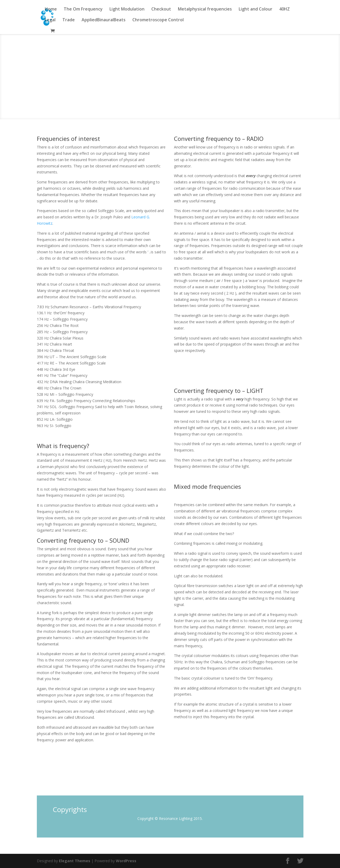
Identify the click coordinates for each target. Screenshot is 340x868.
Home (51, 9)
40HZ (284, 9)
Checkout (161, 9)
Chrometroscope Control (158, 20)
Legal (50, 20)
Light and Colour (256, 9)
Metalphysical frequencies (205, 9)
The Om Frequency (83, 9)
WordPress (126, 861)
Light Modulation (127, 9)
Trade (69, 20)
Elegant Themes (75, 861)
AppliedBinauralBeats (104, 20)
